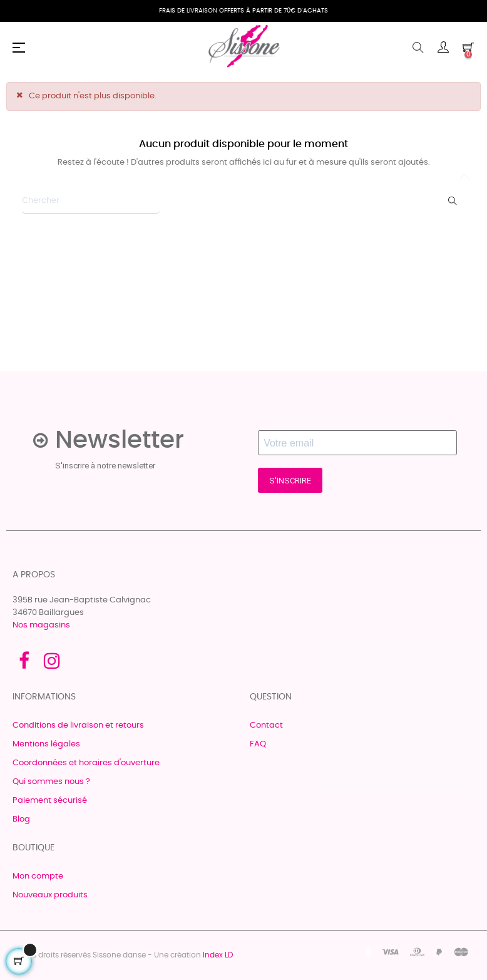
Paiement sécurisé (50, 801)
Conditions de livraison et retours (78, 725)
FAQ (258, 744)
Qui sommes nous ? (51, 782)
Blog (21, 819)
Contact (266, 725)
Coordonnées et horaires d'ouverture (86, 763)
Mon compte (38, 876)
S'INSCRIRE (290, 481)
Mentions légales (46, 744)
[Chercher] (91, 201)
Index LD (218, 955)
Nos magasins (41, 625)
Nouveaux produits (50, 895)
